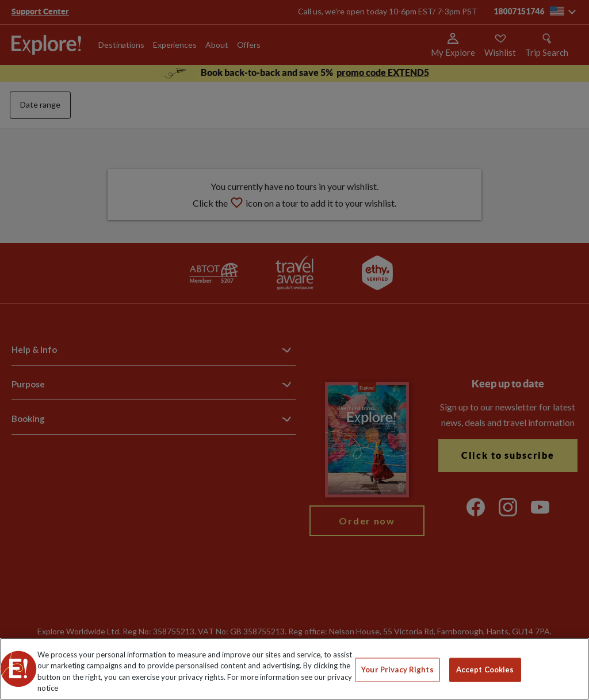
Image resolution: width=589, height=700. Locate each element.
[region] (294, 669)
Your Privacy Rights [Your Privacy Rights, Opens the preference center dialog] (397, 669)
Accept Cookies (485, 669)
